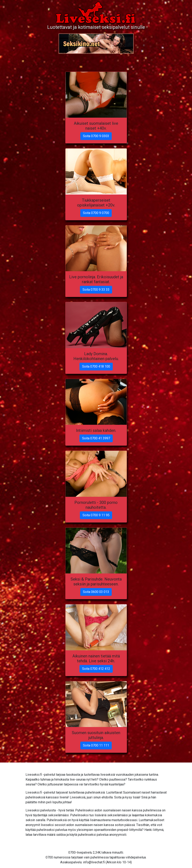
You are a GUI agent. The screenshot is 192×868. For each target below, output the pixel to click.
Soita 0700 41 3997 (96, 438)
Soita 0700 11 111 (96, 745)
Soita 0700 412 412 (96, 669)
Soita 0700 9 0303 (96, 136)
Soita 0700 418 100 (96, 366)
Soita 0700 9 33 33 (96, 290)
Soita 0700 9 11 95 (96, 515)
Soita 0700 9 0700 (96, 213)
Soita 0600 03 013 (96, 592)
